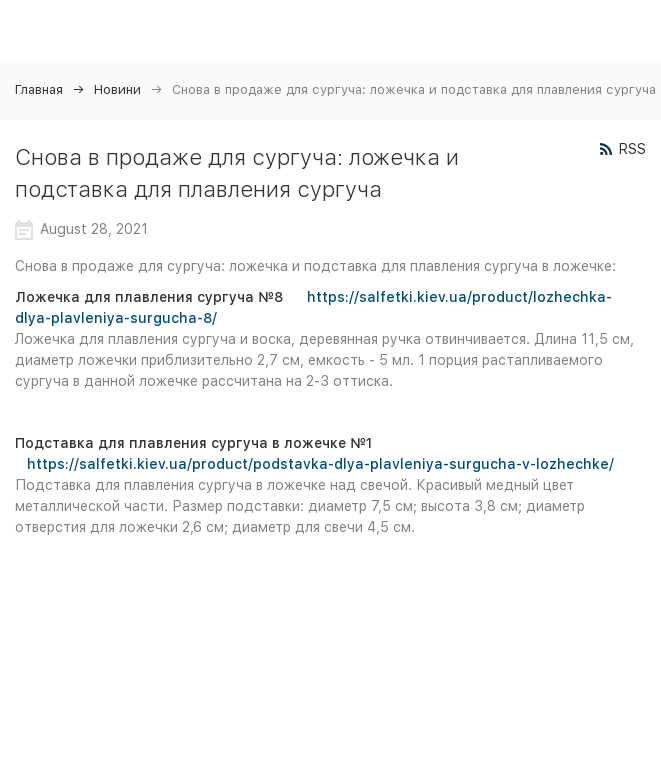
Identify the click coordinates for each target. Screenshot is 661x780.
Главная (39, 89)
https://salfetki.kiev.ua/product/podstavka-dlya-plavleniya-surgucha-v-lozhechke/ (320, 464)
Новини (117, 89)
